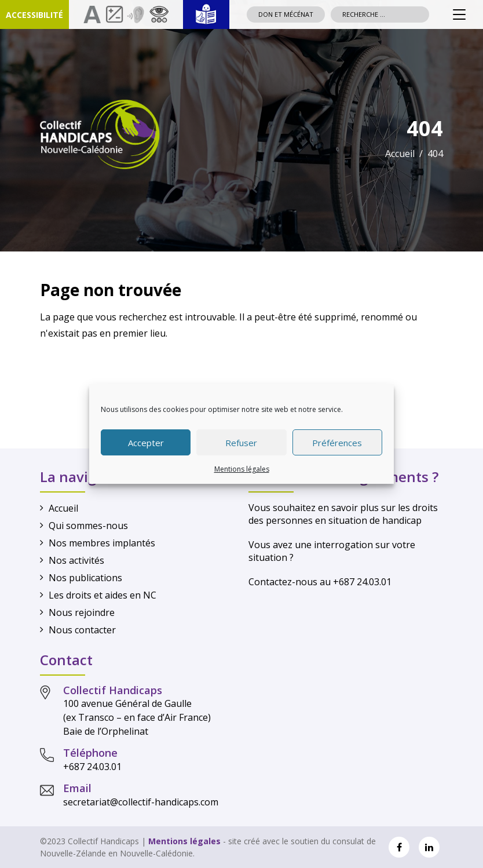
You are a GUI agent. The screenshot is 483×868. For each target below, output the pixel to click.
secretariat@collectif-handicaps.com (141, 802)
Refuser (241, 443)
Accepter (146, 443)
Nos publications (85, 578)
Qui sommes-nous (88, 526)
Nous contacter (82, 630)
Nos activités (76, 560)
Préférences (337, 443)
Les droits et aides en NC (103, 595)
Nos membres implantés (102, 543)
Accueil (400, 154)
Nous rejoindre (82, 612)
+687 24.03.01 (92, 767)
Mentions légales (242, 469)
